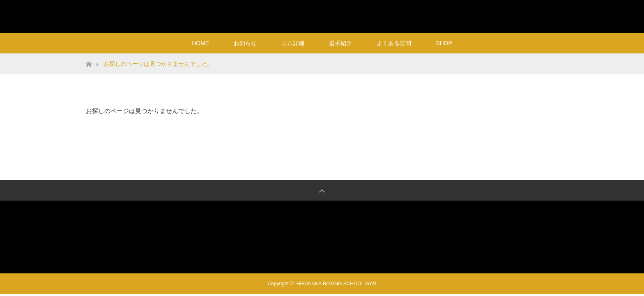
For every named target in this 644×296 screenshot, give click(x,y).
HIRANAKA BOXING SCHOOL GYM (322, 16)
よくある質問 (394, 43)
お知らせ (245, 43)
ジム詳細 (293, 43)
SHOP (444, 43)
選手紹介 (340, 43)
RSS (550, 15)
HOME (200, 43)
